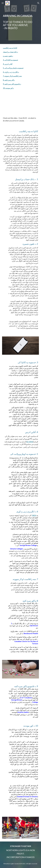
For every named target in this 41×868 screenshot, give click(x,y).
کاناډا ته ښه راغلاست (10, 48)
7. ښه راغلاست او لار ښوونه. (12, 76)
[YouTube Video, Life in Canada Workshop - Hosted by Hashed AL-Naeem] (21, 105)
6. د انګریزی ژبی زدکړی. (11, 72)
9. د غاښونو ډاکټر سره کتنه (12, 84)
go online (30, 442)
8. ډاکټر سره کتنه (9, 80)
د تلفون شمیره (8, 56)
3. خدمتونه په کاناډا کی (10, 60)
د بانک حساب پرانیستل (10, 52)
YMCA (34, 515)
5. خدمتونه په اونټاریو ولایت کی (13, 68)
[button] (3, 3)
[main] (21, 22)
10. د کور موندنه (8, 88)
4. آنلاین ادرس (8, 64)
